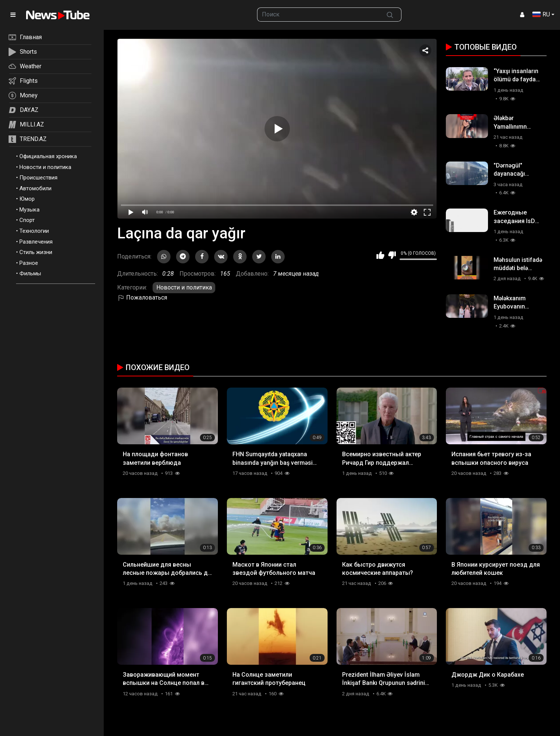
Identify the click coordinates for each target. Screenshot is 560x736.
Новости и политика (45, 167)
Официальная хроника (48, 156)
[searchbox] (318, 15)
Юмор (27, 199)
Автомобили (35, 188)
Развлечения (36, 242)
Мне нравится (380, 255)
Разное (29, 263)
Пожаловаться (142, 297)
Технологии (34, 231)
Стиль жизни (36, 252)
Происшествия (38, 178)
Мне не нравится (392, 255)
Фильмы (30, 273)
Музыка (29, 210)
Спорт (27, 220)
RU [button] (541, 14)
